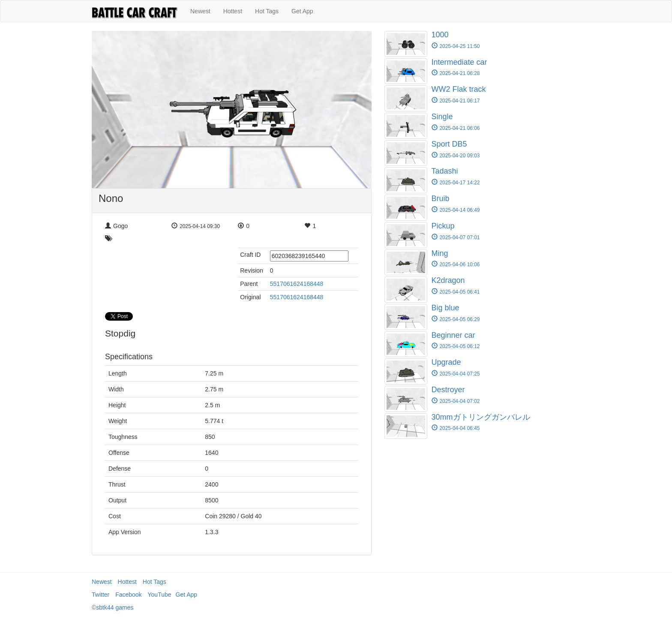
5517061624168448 (297, 284)
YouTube (160, 595)
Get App (302, 11)
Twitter (100, 595)
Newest (200, 11)
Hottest (233, 11)
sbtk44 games (115, 607)
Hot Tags (267, 11)
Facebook (128, 595)
